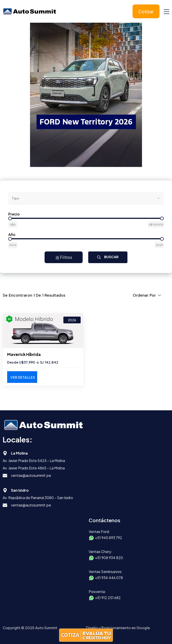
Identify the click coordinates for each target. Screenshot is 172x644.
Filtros (64, 257)
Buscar (108, 257)
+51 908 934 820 (109, 558)
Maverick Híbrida (24, 354)
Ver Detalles (23, 377)
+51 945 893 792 (109, 538)
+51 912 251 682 (108, 598)
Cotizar (146, 11)
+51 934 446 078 (109, 578)
